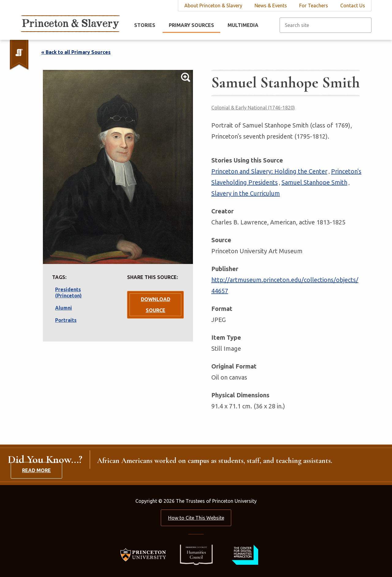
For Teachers (314, 6)
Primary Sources (191, 25)
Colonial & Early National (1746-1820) (253, 108)
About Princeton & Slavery (213, 6)
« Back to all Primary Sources (76, 52)
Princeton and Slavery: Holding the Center (269, 171)
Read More (36, 470)
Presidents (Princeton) (68, 292)
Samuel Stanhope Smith (314, 182)
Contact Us (353, 6)
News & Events (271, 6)
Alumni (64, 308)
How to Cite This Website (196, 518)
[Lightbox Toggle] (118, 167)
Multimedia (243, 25)
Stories (145, 25)
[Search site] (326, 25)
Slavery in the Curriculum (246, 193)
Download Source (156, 305)
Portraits (66, 320)
